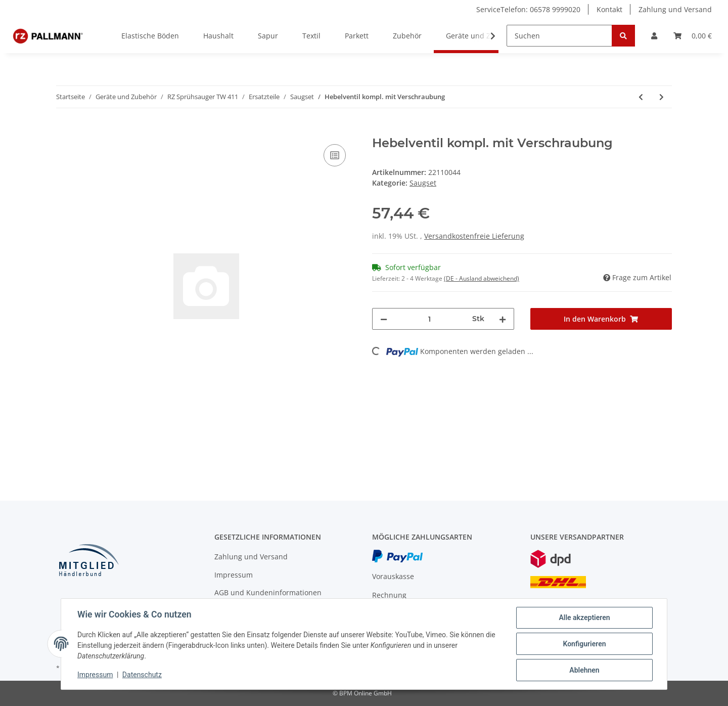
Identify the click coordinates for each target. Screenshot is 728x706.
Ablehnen (584, 670)
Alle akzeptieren (584, 617)
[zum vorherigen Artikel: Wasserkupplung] (641, 97)
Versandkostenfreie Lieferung (474, 236)
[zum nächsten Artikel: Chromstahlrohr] (662, 97)
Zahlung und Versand (675, 9)
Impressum (234, 575)
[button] (654, 36)
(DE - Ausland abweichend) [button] (482, 278)
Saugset (423, 183)
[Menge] (430, 319)
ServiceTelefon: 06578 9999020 (528, 9)
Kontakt (609, 9)
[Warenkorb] (693, 36)
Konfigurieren (584, 644)
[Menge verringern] (384, 319)
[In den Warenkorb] (64, 130)
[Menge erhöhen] (503, 319)
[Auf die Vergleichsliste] (335, 155)
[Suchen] (559, 36)
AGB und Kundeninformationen (268, 592)
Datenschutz (142, 675)
